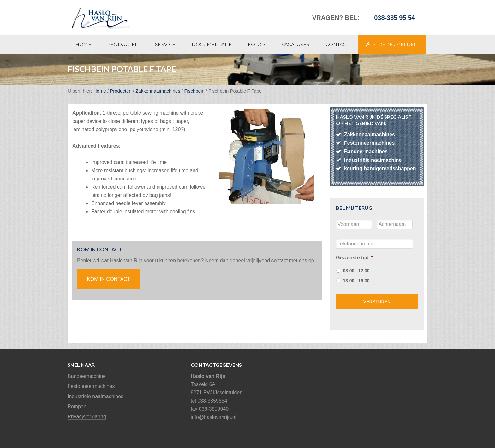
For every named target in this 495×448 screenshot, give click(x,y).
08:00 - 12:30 (356, 271)
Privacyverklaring (87, 417)
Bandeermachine (87, 376)
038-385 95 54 (394, 18)
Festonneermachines (91, 386)
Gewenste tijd (355, 258)
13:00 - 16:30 (356, 281)
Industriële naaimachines (95, 396)
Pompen (77, 406)
